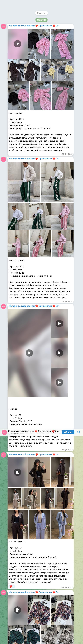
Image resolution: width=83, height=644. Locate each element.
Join (68, 4)
